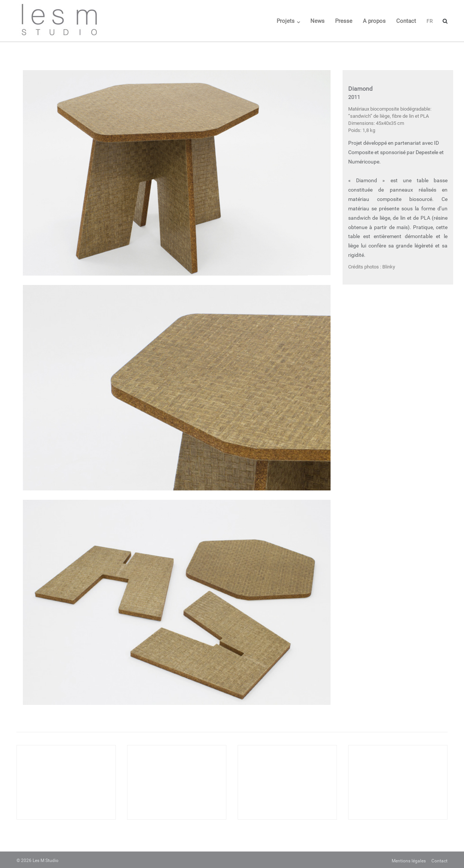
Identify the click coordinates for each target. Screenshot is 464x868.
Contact (406, 21)
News (317, 21)
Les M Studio (46, 861)
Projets (286, 21)
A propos (374, 21)
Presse (344, 21)
